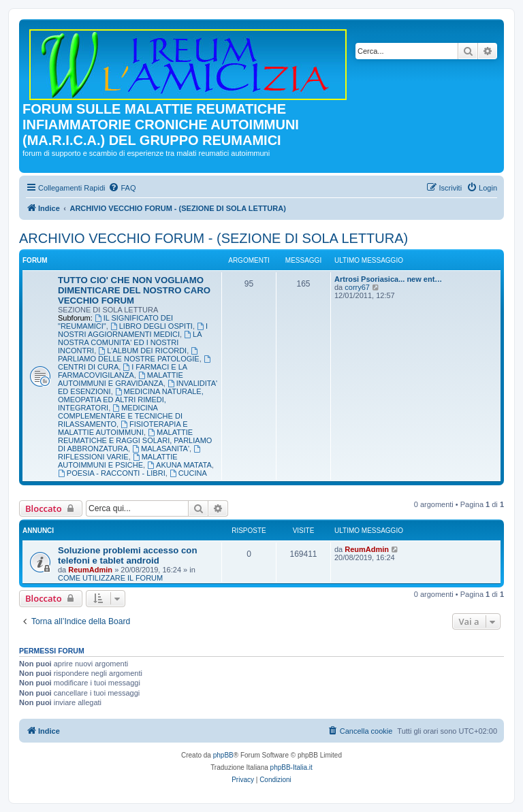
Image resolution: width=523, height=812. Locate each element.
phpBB (223, 755)
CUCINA (188, 473)
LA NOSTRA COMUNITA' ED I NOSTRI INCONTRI (130, 342)
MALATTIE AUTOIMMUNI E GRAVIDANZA (121, 379)
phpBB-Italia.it (291, 767)
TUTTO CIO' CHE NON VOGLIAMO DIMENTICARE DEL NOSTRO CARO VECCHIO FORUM (134, 290)
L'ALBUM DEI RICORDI (142, 351)
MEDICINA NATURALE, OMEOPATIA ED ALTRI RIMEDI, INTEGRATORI (131, 400)
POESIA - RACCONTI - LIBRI (112, 473)
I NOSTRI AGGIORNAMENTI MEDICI (133, 330)
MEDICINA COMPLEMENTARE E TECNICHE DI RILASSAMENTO (120, 416)
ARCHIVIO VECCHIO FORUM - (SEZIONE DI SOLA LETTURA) (213, 238)
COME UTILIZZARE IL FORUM (110, 578)
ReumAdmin (90, 570)
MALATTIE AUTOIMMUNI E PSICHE (118, 461)
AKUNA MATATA (179, 465)
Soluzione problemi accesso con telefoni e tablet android (127, 555)
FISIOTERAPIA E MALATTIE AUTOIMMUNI (123, 428)
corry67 (357, 287)
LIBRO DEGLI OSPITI (152, 326)
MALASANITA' (161, 449)
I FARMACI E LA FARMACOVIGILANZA (123, 371)
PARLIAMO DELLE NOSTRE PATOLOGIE (129, 355)
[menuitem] (122, 188)
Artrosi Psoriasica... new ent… (388, 279)
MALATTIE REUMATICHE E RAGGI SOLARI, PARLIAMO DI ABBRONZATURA (135, 440)
